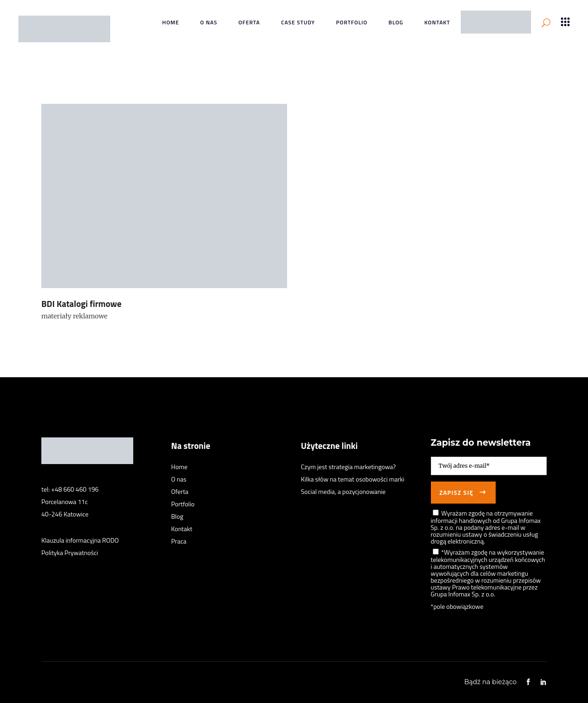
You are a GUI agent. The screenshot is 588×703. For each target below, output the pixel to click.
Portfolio (183, 504)
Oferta (180, 491)
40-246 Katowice (65, 514)
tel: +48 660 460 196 (70, 489)
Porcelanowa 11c (65, 502)
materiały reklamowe (74, 316)
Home (180, 467)
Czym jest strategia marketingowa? (348, 467)
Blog (177, 516)
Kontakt (182, 529)
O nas (179, 479)
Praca (179, 541)
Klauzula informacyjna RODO (80, 540)
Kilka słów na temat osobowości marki (353, 479)
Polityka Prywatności (70, 553)
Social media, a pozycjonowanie (343, 491)
